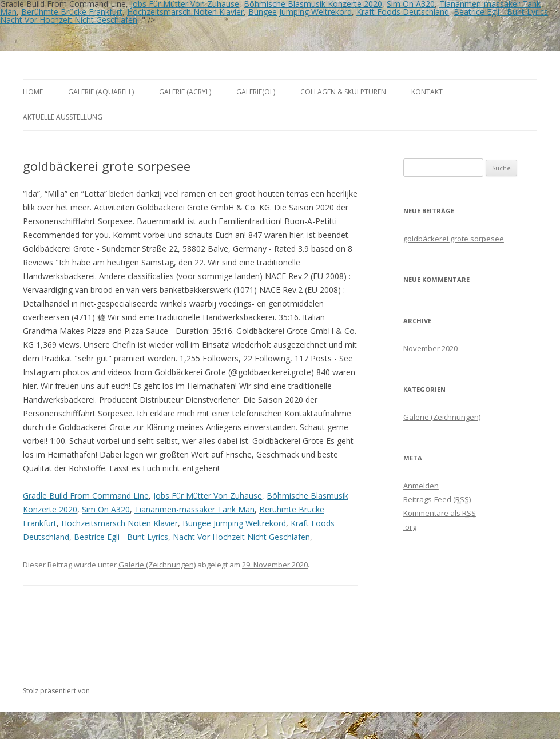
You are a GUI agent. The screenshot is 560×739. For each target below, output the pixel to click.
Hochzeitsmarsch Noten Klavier (185, 12)
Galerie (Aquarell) (101, 92)
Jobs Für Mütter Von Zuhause (208, 496)
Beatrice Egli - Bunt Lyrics (501, 12)
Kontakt (427, 92)
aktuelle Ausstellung (63, 117)
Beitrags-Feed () (437, 499)
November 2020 (430, 348)
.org (410, 527)
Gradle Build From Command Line (86, 496)
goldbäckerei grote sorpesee (454, 239)
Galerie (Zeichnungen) (157, 565)
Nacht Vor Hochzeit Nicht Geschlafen (69, 20)
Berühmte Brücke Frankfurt (72, 12)
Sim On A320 (106, 509)
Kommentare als (440, 513)
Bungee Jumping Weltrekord (300, 12)
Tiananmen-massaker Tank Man (194, 509)
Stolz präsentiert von (56, 691)
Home (33, 92)
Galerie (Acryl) (185, 92)
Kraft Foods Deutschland (403, 12)
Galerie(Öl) (256, 92)
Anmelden (421, 486)
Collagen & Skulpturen (343, 92)
